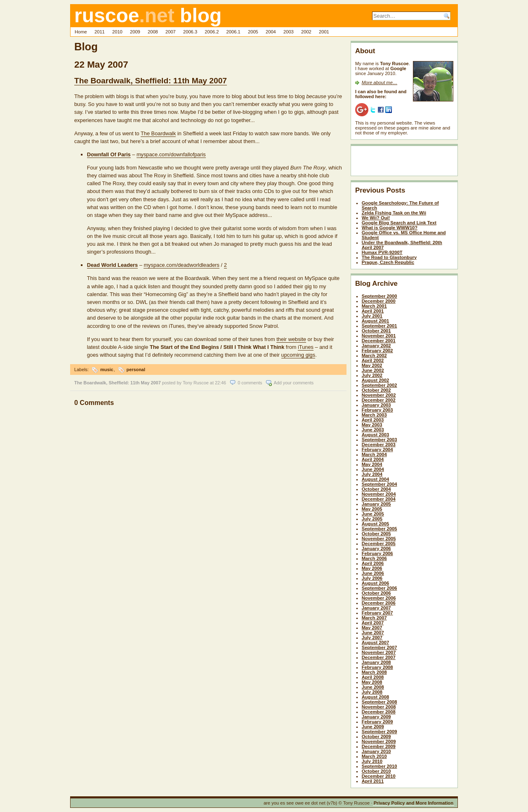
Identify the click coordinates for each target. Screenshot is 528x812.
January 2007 (376, 608)
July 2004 (372, 474)
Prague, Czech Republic (388, 262)
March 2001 (374, 306)
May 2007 (372, 628)
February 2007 (377, 613)
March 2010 (374, 756)
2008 (153, 32)
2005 (253, 32)
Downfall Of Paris (109, 154)
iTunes (306, 347)
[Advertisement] (403, 162)
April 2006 (373, 563)
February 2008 (377, 667)
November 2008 (379, 707)
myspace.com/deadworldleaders (181, 265)
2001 (324, 32)
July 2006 (372, 578)
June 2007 (373, 633)
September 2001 (379, 326)
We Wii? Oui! (376, 218)
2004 (271, 32)
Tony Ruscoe (196, 383)
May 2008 (372, 682)
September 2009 (379, 732)
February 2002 (377, 351)
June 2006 (373, 573)
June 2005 (373, 514)
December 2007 (379, 657)
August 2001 (376, 321)
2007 (171, 32)
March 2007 (374, 618)
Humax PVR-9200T (382, 252)
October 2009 (376, 737)
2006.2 (212, 32)
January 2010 (376, 751)
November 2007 (379, 652)
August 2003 (376, 435)
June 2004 (373, 469)
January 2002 (376, 346)
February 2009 (377, 722)
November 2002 (379, 395)
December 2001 (379, 341)
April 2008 (373, 677)
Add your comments (293, 383)
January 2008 (376, 662)
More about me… (379, 82)
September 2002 (379, 385)
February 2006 (377, 553)
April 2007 (373, 623)
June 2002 (373, 370)
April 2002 (373, 360)
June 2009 (373, 727)
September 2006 (379, 588)
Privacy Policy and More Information (414, 803)
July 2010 (372, 761)
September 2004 (379, 484)
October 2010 (376, 771)
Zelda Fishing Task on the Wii (394, 213)
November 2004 (379, 494)
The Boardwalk (158, 133)
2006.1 (233, 32)
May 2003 (372, 425)
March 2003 (374, 415)
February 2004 (377, 450)
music (107, 370)
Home (81, 32)
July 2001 (372, 316)
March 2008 (374, 672)
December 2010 (379, 776)
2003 (289, 32)
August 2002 (376, 380)
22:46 (220, 383)
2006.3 (190, 32)
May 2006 (372, 568)
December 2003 (379, 445)
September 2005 (379, 529)
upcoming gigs (298, 355)
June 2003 (373, 430)
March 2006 (374, 558)
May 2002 (372, 365)
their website (291, 339)
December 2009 (379, 746)
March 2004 (374, 454)
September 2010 (379, 766)
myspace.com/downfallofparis (171, 154)
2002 (306, 32)
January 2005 (376, 504)
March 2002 (374, 355)
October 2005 (376, 534)
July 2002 (372, 375)
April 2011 (373, 781)
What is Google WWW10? (390, 228)
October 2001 (376, 331)
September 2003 (379, 440)
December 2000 (379, 301)
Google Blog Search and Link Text (399, 223)
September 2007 (379, 647)
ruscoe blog (148, 15)
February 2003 (377, 410)
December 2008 (379, 712)
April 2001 (373, 311)
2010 (117, 32)
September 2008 (379, 702)
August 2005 (376, 524)
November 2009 (379, 741)
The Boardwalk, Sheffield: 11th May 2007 (151, 81)
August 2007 (376, 643)
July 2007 (372, 638)
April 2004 (373, 459)
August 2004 (376, 479)
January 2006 (376, 548)
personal (136, 370)
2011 (100, 32)
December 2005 (379, 544)
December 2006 (379, 603)
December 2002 (379, 400)
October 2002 (376, 390)
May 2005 (372, 509)
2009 (135, 32)
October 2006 (376, 593)
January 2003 (376, 405)
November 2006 (379, 598)
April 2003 (373, 420)
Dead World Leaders (113, 265)
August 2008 (376, 697)
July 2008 (372, 692)
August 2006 (376, 583)
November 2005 (379, 539)
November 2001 (379, 336)
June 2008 (373, 687)
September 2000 (379, 296)
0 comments (250, 383)
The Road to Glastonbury (389, 257)
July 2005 (372, 519)
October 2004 (376, 489)
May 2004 (372, 464)
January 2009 (376, 717)
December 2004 (379, 499)
